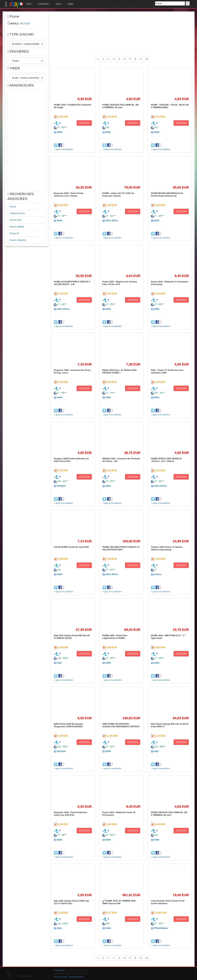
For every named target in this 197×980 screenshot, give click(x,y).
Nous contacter (61, 977)
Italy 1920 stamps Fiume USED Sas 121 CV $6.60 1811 (72, 902)
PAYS (58, 4)
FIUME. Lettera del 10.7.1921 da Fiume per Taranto (118, 195)
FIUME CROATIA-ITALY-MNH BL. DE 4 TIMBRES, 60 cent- (169, 814)
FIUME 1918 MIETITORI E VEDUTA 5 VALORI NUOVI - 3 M (72, 283)
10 (147, 59)
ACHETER (84, 123)
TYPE (29, 4)
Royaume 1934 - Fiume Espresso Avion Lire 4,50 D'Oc (70, 814)
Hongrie (61, 486)
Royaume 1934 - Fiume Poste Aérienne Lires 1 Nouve (69, 195)
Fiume (13, 207)
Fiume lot (14, 233)
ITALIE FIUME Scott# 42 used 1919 (71, 547)
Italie (60, 132)
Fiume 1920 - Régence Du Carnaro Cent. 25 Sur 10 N (120, 283)
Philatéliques (161, 928)
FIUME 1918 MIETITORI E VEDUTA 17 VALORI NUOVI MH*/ (121, 548)
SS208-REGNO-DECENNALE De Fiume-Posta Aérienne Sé (167, 195)
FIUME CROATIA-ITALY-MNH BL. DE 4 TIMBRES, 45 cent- (120, 106)
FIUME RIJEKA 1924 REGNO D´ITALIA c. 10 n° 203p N (166, 460)
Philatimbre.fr (60, 970)
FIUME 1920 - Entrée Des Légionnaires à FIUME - (115, 637)
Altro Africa (112, 220)
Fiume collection (18, 240)
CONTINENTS (44, 4)
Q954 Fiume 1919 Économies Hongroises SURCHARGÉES (68, 725)
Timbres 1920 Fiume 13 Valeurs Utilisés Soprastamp (167, 548)
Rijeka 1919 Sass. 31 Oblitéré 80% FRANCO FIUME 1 (119, 371)
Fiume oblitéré (17, 227)
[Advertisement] (27, 141)
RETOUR (25, 24)
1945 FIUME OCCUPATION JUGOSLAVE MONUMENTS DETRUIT (121, 725)
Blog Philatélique (76, 977)
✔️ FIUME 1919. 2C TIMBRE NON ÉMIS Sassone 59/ (119, 902)
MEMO (70, 4)
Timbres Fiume (17, 213)
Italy (59, 663)
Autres (158, 574)
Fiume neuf (15, 220)
